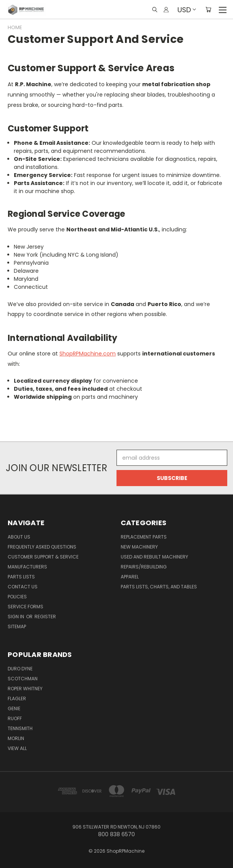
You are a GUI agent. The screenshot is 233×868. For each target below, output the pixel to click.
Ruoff (15, 718)
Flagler (17, 698)
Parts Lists (21, 577)
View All (17, 748)
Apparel (130, 577)
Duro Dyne (20, 669)
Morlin (16, 738)
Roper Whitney (25, 689)
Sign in (16, 617)
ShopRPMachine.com (88, 354)
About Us (19, 537)
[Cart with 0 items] (208, 10)
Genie (14, 708)
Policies (17, 597)
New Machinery (139, 547)
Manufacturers (27, 567)
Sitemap (17, 626)
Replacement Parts (144, 537)
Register (45, 617)
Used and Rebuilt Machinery (154, 557)
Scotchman (23, 679)
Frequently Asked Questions (42, 547)
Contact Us (23, 587)
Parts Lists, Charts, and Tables (159, 587)
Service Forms (25, 607)
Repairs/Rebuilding (144, 567)
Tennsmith (20, 728)
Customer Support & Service (43, 557)
